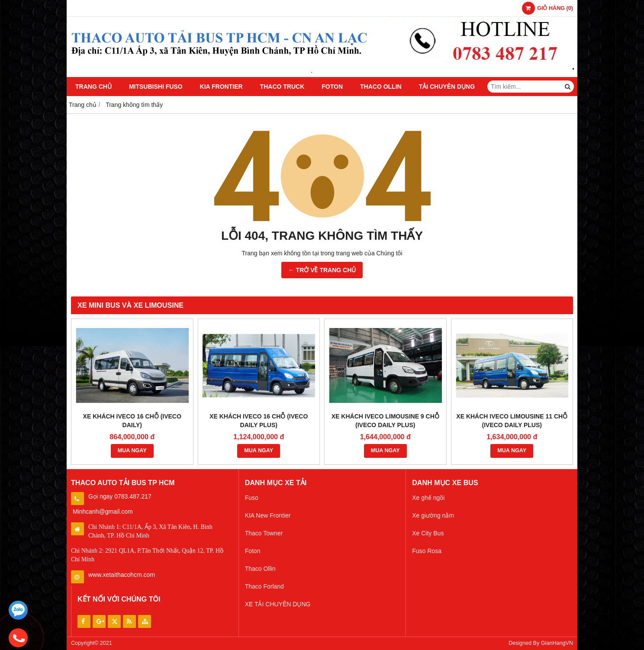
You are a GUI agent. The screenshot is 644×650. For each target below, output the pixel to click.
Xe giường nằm (433, 515)
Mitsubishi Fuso (156, 87)
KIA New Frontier (268, 515)
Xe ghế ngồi (428, 498)
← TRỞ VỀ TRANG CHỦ (322, 270)
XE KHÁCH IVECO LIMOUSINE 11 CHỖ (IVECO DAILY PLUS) (512, 421)
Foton (332, 87)
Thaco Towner (264, 533)
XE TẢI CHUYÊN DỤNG (278, 604)
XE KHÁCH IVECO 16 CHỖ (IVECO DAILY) (132, 421)
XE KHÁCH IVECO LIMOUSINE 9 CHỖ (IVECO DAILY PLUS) (385, 421)
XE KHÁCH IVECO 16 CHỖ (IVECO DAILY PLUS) (259, 421)
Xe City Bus (428, 533)
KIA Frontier (221, 87)
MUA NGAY (132, 450)
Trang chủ (93, 87)
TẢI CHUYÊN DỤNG (447, 87)
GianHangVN (557, 643)
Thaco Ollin (381, 87)
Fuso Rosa (427, 551)
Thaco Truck (282, 87)
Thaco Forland (264, 586)
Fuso (252, 498)
